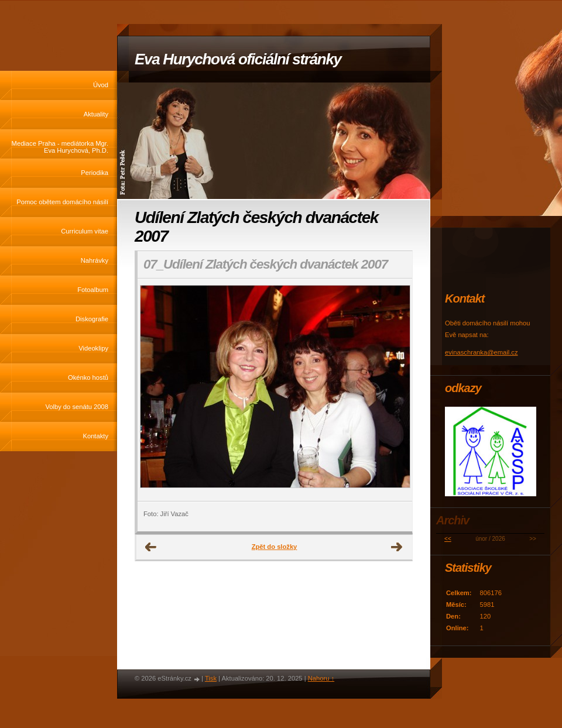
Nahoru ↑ (321, 678)
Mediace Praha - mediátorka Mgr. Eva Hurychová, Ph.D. (60, 147)
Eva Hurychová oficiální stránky (238, 59)
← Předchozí (151, 547)
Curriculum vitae (85, 231)
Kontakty (95, 436)
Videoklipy (93, 348)
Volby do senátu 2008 (77, 407)
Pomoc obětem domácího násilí (62, 202)
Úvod (101, 85)
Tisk (211, 678)
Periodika (95, 173)
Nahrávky (95, 260)
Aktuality (96, 114)
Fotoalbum (93, 290)
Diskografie (92, 319)
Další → (397, 547)
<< (448, 539)
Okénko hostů (88, 377)
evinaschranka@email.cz (482, 352)
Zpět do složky (275, 547)
